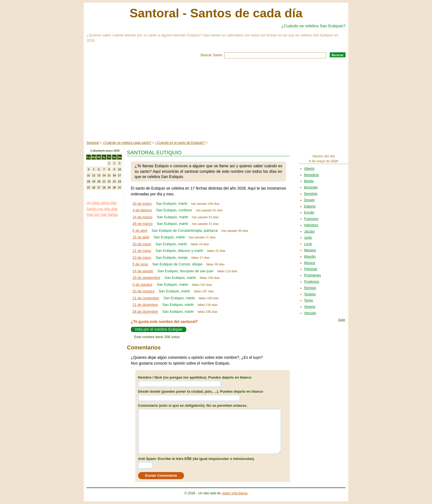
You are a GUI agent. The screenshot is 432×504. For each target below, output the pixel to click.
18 (89, 181)
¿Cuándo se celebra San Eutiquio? (313, 26)
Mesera (310, 263)
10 (119, 169)
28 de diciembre (145, 312)
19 (94, 181)
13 (99, 175)
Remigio (310, 288)
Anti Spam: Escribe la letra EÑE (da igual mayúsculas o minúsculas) (196, 459)
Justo (308, 238)
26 (94, 187)
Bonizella (311, 187)
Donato (310, 200)
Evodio (309, 212)
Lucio (308, 244)
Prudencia (312, 282)
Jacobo (310, 231)
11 (88, 175)
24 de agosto (143, 271)
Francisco (311, 219)
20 (99, 181)
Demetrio (311, 194)
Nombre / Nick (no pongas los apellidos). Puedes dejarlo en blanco (195, 377)
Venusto (310, 313)
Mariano (310, 250)
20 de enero (142, 204)
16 (114, 175)
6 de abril (140, 231)
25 (89, 187)
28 (104, 187)
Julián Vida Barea (235, 493)
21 (104, 181)
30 (114, 187)
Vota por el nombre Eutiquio (159, 329)
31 (119, 187)
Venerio (310, 307)
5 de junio (140, 264)
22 (109, 181)
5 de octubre (142, 285)
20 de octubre (144, 291)
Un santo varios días (102, 203)
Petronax (311, 269)
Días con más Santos (102, 215)
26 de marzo (142, 224)
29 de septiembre (146, 278)
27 (99, 187)
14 (104, 175)
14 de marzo (142, 217)
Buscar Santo (211, 55)
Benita (309, 181)
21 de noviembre (146, 298)
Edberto (310, 206)
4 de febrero (142, 210)
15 (109, 175)
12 (94, 175)
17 (119, 175)
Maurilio (310, 257)
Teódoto (310, 294)
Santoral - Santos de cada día (216, 13)
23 (114, 181)
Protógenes (313, 275)
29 (109, 187)
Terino (309, 300)
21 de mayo (142, 251)
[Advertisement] (216, 100)
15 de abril (141, 237)
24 (119, 181)
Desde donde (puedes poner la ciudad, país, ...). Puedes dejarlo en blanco (201, 391)
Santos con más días (102, 209)
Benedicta (311, 175)
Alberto (309, 169)
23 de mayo (142, 258)
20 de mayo (142, 244)
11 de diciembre (145, 305)
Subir (342, 320)
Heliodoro (311, 225)
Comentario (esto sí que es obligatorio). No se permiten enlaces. (193, 405)
